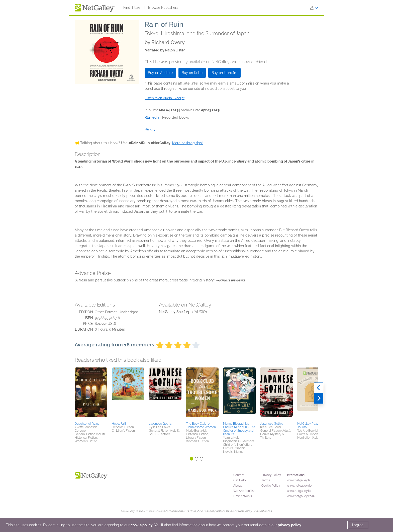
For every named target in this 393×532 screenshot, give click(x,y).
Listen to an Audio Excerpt (165, 98)
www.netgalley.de (299, 486)
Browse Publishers (163, 8)
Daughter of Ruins (87, 424)
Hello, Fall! (119, 424)
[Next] (319, 398)
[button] (91, 394)
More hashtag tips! (187, 143)
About (237, 486)
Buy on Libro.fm (224, 73)
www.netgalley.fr (299, 480)
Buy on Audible (160, 73)
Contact (239, 475)
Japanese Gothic (160, 424)
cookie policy (142, 525)
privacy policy (289, 525)
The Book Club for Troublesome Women (201, 425)
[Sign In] (314, 8)
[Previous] (319, 388)
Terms (266, 480)
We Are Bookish (244, 491)
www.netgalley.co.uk (301, 496)
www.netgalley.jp (299, 491)
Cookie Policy (271, 486)
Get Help (239, 480)
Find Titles (132, 8)
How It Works (243, 496)
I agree (358, 525)
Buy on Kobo (192, 73)
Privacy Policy (271, 475)
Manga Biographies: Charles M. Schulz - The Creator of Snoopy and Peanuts (239, 429)
